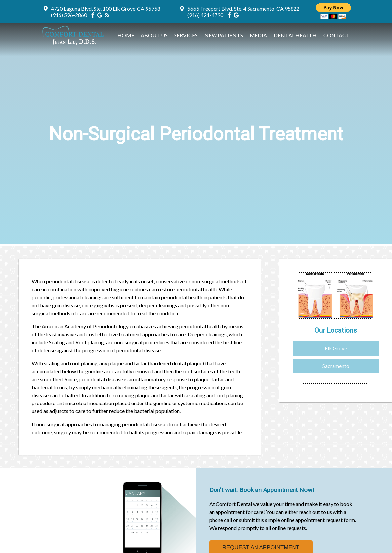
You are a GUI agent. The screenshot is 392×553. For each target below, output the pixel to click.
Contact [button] (336, 35)
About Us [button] (154, 35)
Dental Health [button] (295, 35)
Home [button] (126, 35)
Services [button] (186, 35)
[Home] (75, 44)
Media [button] (258, 35)
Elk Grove (336, 348)
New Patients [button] (224, 35)
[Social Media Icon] (94, 15)
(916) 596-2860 (69, 15)
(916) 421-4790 (205, 15)
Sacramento (336, 366)
